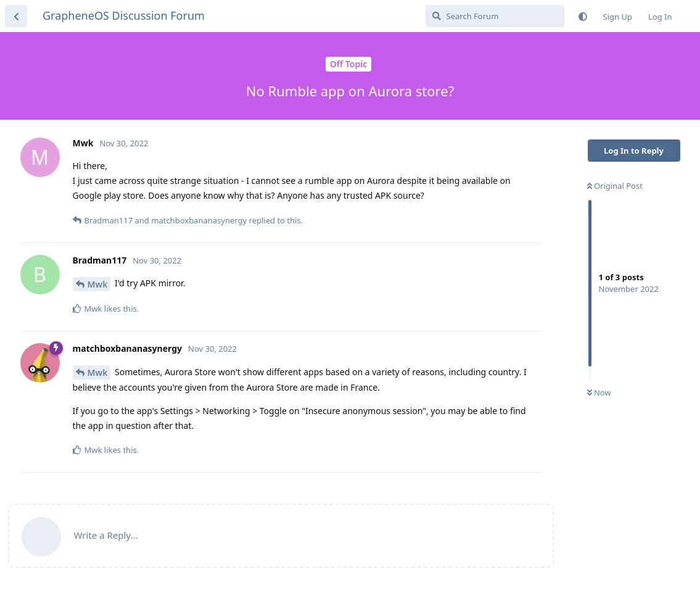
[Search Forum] (495, 16)
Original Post (615, 186)
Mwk (98, 284)
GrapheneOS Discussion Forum (124, 15)
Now (599, 392)
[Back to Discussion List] (16, 16)
